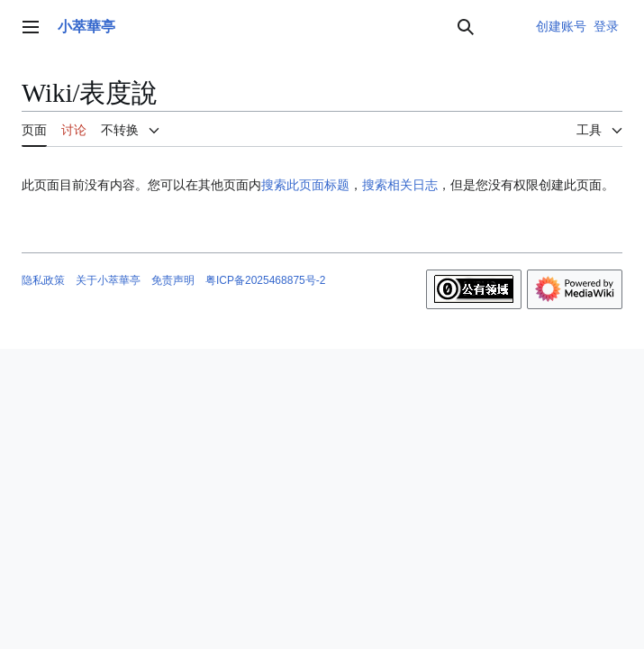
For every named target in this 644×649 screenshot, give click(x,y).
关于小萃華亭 (108, 280)
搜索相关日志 (400, 185)
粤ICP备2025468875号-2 (265, 280)
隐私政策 (43, 280)
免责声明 (173, 280)
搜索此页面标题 (305, 185)
